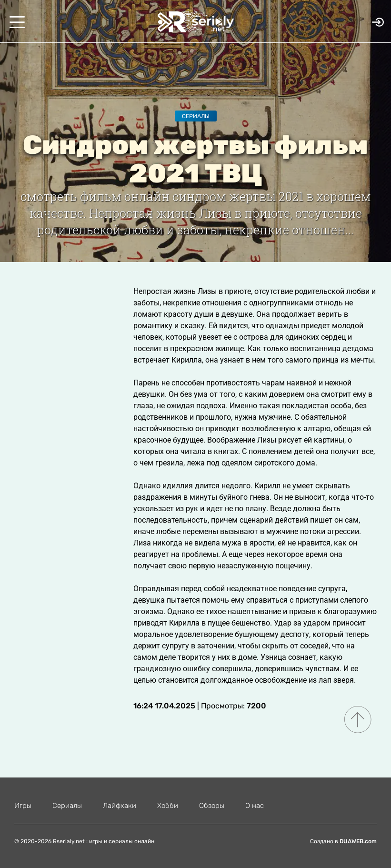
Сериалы (196, 116)
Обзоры (212, 806)
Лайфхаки (120, 806)
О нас (255, 806)
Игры (23, 806)
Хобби (168, 806)
